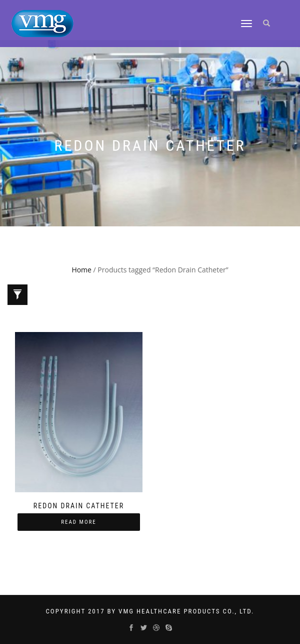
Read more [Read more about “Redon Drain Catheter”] (79, 522)
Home (81, 270)
